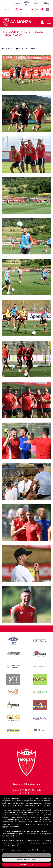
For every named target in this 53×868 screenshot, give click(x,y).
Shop (26, 840)
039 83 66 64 (30, 793)
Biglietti (26, 830)
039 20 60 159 (30, 796)
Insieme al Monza (27, 820)
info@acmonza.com (29, 799)
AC (17, 22)
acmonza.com (14, 850)
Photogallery (11, 32)
